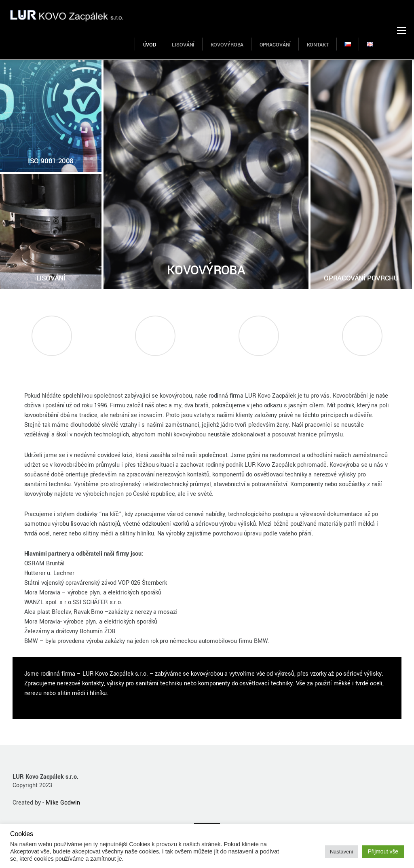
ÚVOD (150, 45)
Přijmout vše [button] (383, 851)
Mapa (259, 365)
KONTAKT (318, 45)
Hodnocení (155, 365)
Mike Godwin (63, 803)
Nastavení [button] (341, 852)
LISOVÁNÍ (183, 45)
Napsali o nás (52, 365)
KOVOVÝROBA (227, 45)
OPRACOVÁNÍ (275, 45)
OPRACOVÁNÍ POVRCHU (361, 278)
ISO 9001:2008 (51, 161)
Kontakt (362, 365)
